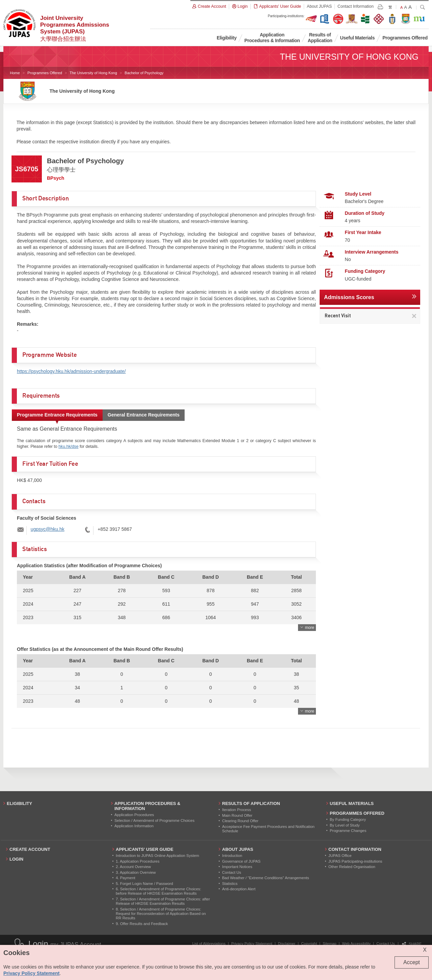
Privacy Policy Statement (252, 944)
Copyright (309, 944)
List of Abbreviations (209, 944)
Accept (412, 962)
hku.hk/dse (68, 446)
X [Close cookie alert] (425, 950)
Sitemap (329, 944)
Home (15, 73)
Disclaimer (287, 944)
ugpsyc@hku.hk (48, 529)
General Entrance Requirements (144, 415)
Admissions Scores (349, 297)
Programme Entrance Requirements (57, 415)
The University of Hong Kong (93, 73)
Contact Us (385, 944)
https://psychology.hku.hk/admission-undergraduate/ (71, 371)
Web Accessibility (357, 944)
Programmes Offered (45, 73)
